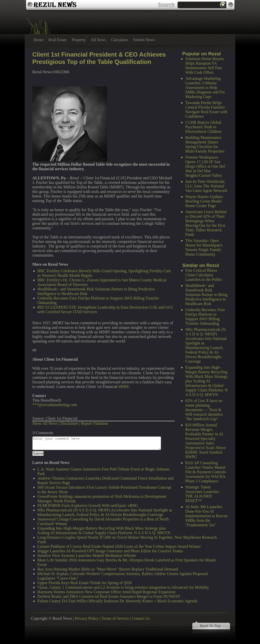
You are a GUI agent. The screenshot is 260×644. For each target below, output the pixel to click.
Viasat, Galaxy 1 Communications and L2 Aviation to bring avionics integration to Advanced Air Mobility (123, 587)
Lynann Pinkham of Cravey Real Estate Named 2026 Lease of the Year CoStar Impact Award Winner (119, 546)
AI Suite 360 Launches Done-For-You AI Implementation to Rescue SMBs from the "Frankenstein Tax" (206, 516)
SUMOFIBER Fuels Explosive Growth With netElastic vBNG (88, 505)
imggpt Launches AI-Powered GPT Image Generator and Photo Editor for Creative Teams (110, 551)
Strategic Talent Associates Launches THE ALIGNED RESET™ (202, 494)
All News (99, 40)
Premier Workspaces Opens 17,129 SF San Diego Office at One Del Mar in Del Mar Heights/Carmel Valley (205, 166)
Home (38, 40)
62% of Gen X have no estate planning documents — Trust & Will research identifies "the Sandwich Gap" (204, 410)
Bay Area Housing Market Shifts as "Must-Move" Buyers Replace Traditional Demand (108, 569)
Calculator (120, 40)
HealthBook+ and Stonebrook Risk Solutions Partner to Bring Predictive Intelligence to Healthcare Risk (206, 295)
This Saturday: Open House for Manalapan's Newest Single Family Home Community (204, 247)
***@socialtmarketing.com (55, 405)
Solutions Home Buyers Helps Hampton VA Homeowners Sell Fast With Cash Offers (205, 66)
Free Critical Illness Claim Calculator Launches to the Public (204, 275)
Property (79, 40)
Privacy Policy (87, 618)
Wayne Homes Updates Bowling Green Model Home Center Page (204, 201)
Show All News (45, 423)
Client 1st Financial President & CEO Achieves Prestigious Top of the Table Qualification (99, 58)
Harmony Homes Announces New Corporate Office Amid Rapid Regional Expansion (106, 592)
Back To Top (210, 626)
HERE (124, 387)
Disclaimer (69, 423)
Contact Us (141, 618)
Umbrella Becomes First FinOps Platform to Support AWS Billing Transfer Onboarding (205, 317)
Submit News (144, 40)
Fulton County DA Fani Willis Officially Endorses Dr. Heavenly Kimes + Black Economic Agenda (117, 601)
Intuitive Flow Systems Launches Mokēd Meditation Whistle (87, 555)
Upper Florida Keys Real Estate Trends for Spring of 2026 (85, 583)
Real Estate (58, 40)
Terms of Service (115, 618)
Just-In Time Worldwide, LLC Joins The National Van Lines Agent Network (206, 186)
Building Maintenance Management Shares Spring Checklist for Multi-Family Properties (205, 144)
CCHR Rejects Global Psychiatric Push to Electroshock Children (203, 127)
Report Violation (95, 423)
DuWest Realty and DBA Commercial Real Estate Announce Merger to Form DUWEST (109, 596)
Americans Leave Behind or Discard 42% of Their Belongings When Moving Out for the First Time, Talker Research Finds (206, 223)
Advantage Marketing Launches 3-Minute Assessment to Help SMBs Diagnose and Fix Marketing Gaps (205, 88)
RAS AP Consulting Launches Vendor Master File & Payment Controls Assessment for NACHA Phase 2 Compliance (205, 472)
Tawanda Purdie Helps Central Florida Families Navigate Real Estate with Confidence (206, 109)
